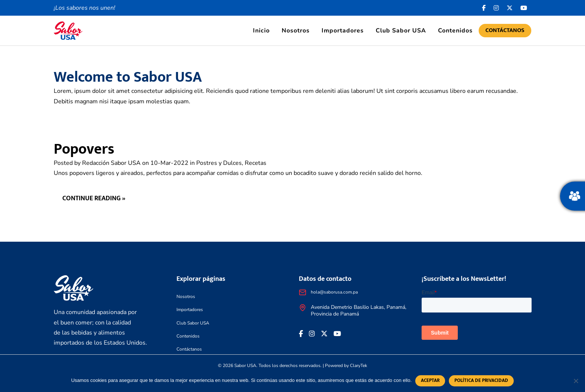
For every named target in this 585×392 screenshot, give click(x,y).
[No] (576, 381)
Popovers (84, 149)
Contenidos (455, 31)
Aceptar (430, 380)
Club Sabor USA (401, 31)
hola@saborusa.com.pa (334, 292)
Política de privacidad (481, 380)
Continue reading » (94, 199)
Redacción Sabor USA (111, 163)
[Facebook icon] (484, 8)
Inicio (261, 31)
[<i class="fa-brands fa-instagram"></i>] (496, 8)
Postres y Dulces (219, 163)
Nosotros (296, 31)
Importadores (343, 31)
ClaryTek (359, 366)
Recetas (256, 163)
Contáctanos (505, 30)
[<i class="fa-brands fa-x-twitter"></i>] (510, 8)
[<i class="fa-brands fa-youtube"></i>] (524, 8)
